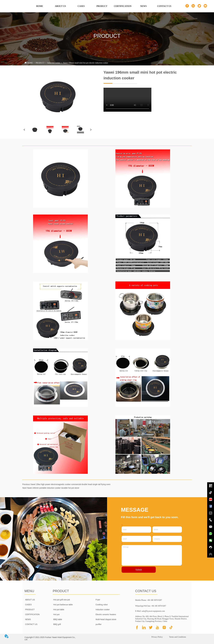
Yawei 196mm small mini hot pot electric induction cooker (85, 63)
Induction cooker (54, 63)
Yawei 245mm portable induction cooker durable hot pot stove (53, 488)
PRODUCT (40, 63)
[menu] (102, 6)
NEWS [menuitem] (144, 6)
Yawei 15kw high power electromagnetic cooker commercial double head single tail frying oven (70, 484)
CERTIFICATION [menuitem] (123, 6)
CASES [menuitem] (81, 6)
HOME (30, 63)
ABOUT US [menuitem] (60, 6)
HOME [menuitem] (40, 6)
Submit (139, 570)
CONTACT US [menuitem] (164, 6)
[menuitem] (102, 6)
